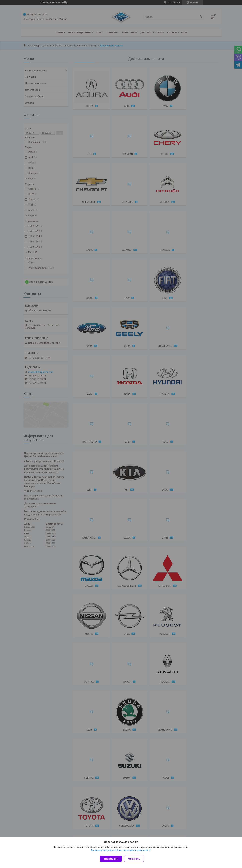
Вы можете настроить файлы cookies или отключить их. (120, 852)
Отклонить (135, 859)
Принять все (111, 859)
